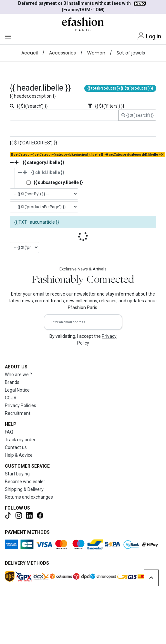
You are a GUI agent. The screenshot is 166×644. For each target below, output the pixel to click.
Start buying (17, 474)
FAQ (9, 432)
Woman (96, 53)
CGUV (11, 398)
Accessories (62, 53)
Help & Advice (19, 455)
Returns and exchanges (29, 497)
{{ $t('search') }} (138, 115)
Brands (12, 382)
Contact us (16, 447)
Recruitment (18, 413)
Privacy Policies (21, 405)
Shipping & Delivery (24, 489)
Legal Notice (17, 390)
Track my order (20, 440)
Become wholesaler (25, 482)
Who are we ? (18, 375)
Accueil (30, 53)
